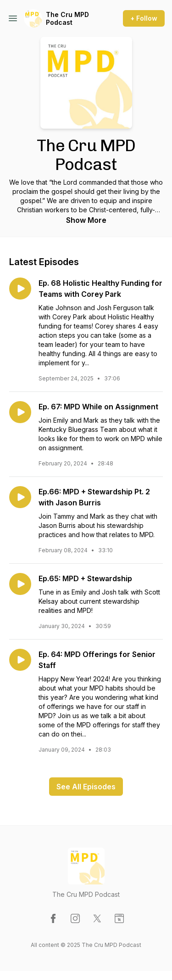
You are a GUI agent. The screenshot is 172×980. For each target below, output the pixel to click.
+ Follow (144, 18)
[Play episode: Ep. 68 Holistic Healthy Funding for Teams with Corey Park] (20, 289)
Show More (86, 220)
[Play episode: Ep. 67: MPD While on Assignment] (20, 412)
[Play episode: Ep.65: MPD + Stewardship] (20, 584)
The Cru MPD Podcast (67, 19)
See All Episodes (86, 787)
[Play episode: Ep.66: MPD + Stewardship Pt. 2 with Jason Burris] (20, 497)
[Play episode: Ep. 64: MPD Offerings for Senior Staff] (20, 660)
